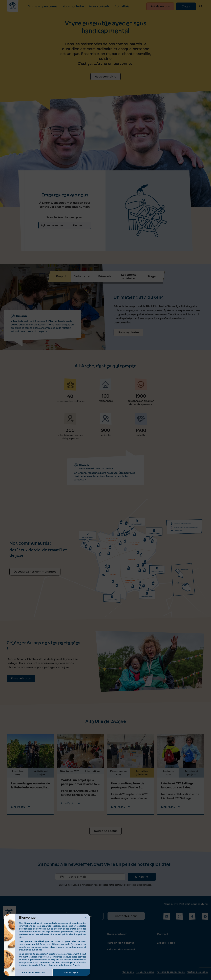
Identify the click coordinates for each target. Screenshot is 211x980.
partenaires (33, 923)
